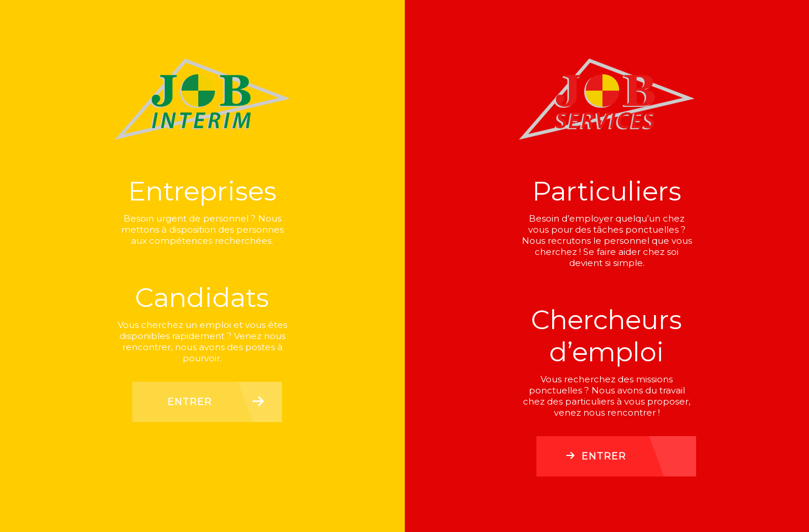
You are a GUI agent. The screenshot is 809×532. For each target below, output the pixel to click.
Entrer (190, 402)
